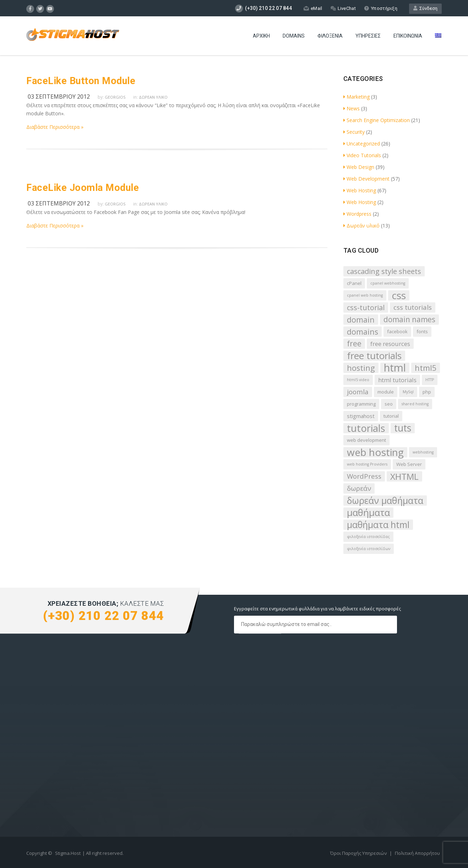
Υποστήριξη (381, 8)
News (352, 108)
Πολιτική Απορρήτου (417, 853)
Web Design (359, 167)
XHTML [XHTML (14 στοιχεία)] (404, 476)
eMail (313, 8)
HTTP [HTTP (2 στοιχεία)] (430, 380)
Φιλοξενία (330, 36)
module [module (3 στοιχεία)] (386, 392)
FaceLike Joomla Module (83, 188)
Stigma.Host (68, 853)
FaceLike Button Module (81, 81)
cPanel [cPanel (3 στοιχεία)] (354, 283)
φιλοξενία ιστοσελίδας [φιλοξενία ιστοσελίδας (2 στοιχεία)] (368, 537)
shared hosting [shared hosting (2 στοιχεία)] (415, 404)
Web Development (366, 179)
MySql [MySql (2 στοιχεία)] (408, 392)
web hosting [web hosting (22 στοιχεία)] (375, 452)
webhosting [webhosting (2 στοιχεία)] (423, 452)
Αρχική (261, 36)
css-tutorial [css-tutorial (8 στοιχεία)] (366, 307)
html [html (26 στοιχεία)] (395, 368)
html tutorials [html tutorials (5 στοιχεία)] (397, 380)
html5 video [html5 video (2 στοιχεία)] (358, 380)
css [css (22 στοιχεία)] (399, 295)
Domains (294, 36)
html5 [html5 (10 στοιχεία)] (426, 368)
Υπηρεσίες (368, 36)
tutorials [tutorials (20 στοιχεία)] (366, 428)
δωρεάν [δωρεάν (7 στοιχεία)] (359, 488)
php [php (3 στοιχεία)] (427, 392)
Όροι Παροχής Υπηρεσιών (359, 853)
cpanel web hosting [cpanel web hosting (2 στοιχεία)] (365, 295)
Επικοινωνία (408, 36)
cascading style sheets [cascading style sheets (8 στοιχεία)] (384, 271)
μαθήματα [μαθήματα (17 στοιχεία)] (368, 513)
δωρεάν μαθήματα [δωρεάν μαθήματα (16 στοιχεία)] (385, 501)
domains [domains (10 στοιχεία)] (363, 332)
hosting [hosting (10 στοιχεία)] (361, 368)
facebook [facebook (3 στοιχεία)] (397, 331)
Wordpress (357, 214)
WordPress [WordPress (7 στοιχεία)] (364, 476)
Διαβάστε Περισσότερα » (55, 127)
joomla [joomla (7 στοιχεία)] (358, 392)
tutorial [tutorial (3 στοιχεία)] (391, 416)
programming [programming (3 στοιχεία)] (361, 404)
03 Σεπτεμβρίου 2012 (59, 97)
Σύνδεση (425, 8)
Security (354, 132)
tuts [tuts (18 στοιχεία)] (403, 428)
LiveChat (343, 8)
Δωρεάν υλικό (153, 97)
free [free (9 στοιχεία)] (354, 344)
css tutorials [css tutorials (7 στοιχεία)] (413, 307)
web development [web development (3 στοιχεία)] (366, 440)
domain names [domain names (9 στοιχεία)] (409, 319)
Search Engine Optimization (377, 120)
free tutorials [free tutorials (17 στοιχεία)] (374, 356)
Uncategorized (362, 144)
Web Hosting (360, 190)
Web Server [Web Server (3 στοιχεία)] (409, 464)
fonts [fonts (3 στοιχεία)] (422, 331)
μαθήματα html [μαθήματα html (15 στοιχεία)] (378, 525)
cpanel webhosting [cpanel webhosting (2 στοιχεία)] (388, 283)
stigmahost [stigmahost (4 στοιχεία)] (361, 416)
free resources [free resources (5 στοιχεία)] (390, 344)
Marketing (357, 97)
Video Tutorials (362, 155)
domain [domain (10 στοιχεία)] (361, 320)
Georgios (115, 97)
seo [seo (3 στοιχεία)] (389, 404)
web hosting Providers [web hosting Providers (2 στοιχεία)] (367, 464)
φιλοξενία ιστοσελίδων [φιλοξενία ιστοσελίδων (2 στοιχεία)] (369, 549)
